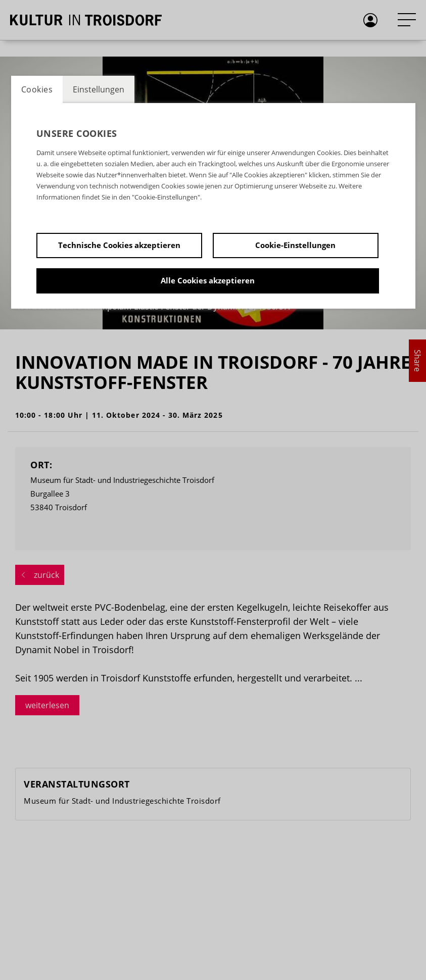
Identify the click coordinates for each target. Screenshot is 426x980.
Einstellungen (99, 89)
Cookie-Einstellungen (295, 245)
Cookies (37, 89)
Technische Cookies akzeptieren (119, 245)
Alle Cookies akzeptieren (208, 280)
